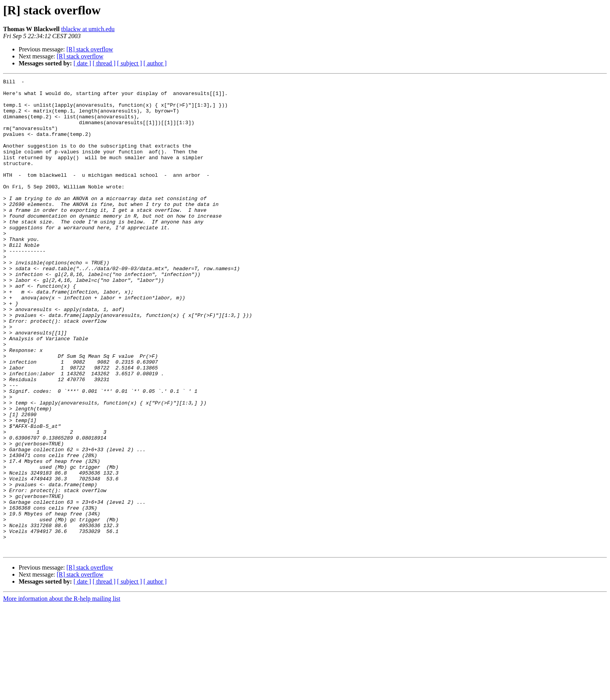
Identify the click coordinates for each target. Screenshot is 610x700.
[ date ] (82, 63)
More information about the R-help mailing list (62, 693)
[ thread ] (104, 63)
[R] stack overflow (90, 49)
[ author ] (155, 63)
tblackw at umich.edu (88, 29)
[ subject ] (130, 63)
